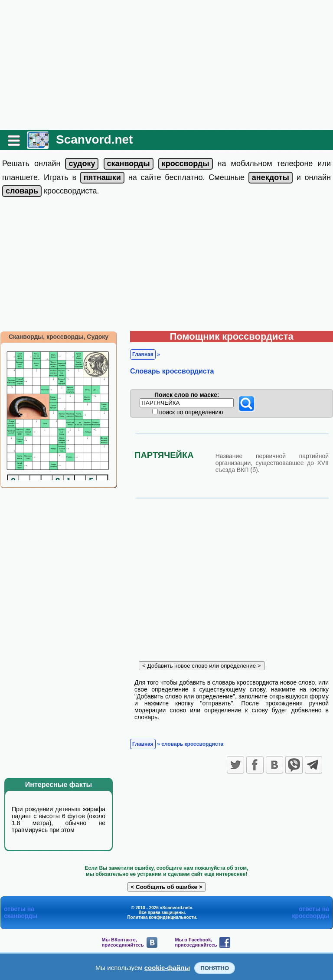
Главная (143, 354)
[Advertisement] (166, 65)
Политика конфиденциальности (162, 917)
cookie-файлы (167, 968)
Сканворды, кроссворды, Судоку (59, 337)
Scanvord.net (94, 139)
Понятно (215, 968)
